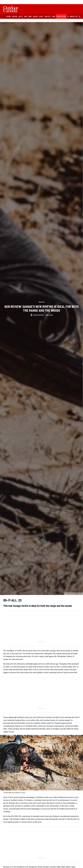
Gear (25, 16)
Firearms (41, 302)
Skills (21, 16)
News (30, 16)
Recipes (35, 16)
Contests (47, 16)
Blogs (41, 16)
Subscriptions (61, 16)
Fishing (8, 16)
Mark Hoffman (38, 315)
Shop (54, 16)
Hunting (15, 16)
